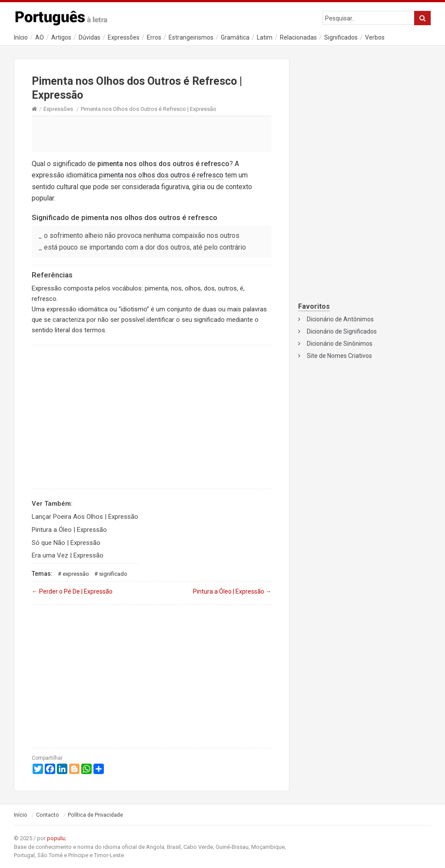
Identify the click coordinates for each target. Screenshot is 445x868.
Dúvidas (90, 37)
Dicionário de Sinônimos (340, 344)
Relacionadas (298, 37)
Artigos (61, 37)
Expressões (124, 37)
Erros (154, 37)
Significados (341, 37)
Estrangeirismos (191, 37)
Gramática (235, 37)
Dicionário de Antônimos (340, 319)
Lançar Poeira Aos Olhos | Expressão (85, 517)
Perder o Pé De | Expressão (72, 591)
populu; (56, 838)
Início (21, 37)
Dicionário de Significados (342, 331)
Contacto (48, 815)
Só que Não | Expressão (66, 543)
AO (40, 37)
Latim (265, 37)
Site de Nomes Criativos (339, 356)
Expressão (76, 574)
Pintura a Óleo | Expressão (69, 530)
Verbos (375, 37)
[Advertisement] (152, 134)
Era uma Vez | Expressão (68, 555)
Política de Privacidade (95, 815)
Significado (113, 574)
